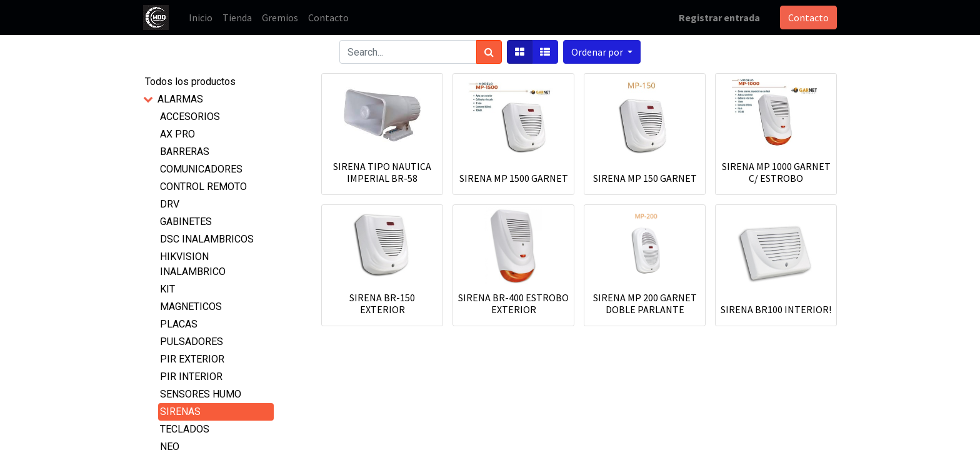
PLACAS (179, 324)
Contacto (808, 17)
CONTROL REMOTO (203, 187)
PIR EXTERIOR (192, 359)
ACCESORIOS (190, 117)
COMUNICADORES (201, 169)
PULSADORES (192, 342)
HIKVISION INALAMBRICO (193, 264)
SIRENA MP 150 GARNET (645, 178)
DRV (170, 204)
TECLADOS (185, 429)
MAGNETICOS (191, 307)
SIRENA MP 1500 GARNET (514, 178)
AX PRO (177, 134)
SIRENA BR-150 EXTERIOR (382, 303)
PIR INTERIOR (191, 377)
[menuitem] (201, 17)
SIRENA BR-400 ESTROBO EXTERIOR (513, 303)
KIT (167, 289)
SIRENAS (180, 412)
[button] (602, 52)
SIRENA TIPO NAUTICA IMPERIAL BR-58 (382, 172)
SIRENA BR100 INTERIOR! (776, 309)
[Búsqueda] (489, 52)
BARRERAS (185, 152)
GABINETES (186, 222)
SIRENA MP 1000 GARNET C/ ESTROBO (776, 172)
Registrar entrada (719, 17)
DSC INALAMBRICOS (207, 239)
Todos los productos (190, 82)
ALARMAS (180, 99)
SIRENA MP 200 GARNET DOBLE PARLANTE (645, 303)
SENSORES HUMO (201, 394)
